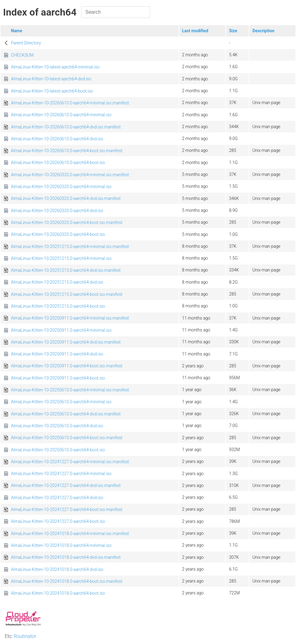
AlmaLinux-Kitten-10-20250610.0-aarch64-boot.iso (58, 450)
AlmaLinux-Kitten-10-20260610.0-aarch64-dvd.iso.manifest (66, 127)
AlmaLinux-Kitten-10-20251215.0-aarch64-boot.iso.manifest (67, 294)
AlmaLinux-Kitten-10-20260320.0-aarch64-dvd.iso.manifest (66, 198)
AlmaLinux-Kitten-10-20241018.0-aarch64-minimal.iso (61, 545)
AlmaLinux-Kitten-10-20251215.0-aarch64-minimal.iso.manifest (70, 247)
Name (17, 31)
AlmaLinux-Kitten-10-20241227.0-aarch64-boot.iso (58, 521)
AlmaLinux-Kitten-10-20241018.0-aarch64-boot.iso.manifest (67, 581)
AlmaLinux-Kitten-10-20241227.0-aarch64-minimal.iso (61, 474)
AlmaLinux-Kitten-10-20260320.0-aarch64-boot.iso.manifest (67, 222)
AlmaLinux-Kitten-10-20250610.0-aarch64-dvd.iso (57, 426)
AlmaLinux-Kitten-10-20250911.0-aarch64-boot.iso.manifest (67, 366)
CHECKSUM (22, 55)
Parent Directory (26, 43)
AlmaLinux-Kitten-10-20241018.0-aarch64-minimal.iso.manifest (70, 534)
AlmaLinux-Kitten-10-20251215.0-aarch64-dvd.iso (57, 282)
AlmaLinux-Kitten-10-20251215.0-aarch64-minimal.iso (61, 258)
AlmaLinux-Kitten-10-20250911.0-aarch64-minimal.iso (61, 330)
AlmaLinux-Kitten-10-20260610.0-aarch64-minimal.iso (61, 115)
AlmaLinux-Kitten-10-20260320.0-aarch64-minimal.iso (61, 187)
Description (263, 31)
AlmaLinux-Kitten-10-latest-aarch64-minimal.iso (55, 67)
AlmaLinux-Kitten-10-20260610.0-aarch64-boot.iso (58, 163)
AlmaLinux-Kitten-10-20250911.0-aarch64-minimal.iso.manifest (70, 318)
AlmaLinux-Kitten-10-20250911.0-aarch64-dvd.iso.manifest (66, 342)
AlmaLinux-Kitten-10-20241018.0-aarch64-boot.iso (58, 593)
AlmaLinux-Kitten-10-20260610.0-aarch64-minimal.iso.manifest (70, 103)
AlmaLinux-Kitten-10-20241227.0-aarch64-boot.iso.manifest (67, 509)
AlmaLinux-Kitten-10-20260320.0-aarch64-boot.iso (58, 234)
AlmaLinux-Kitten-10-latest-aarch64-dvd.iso (51, 79)
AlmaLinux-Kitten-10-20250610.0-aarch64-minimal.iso (61, 402)
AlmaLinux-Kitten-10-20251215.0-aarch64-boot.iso (58, 306)
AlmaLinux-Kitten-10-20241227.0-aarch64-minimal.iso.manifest (70, 462)
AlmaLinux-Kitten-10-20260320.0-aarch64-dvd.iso (57, 211)
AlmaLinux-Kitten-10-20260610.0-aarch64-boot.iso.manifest (67, 151)
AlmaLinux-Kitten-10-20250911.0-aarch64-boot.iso (58, 378)
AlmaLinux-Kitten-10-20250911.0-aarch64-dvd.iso (57, 354)
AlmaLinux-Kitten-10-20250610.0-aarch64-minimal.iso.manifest (70, 390)
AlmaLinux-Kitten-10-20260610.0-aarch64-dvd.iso (57, 139)
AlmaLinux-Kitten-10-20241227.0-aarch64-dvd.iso (57, 498)
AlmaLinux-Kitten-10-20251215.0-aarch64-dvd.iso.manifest (66, 270)
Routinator (25, 636)
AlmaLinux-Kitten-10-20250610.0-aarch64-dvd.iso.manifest (66, 414)
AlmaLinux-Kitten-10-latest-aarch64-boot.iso (52, 91)
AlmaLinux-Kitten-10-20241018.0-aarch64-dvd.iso (57, 569)
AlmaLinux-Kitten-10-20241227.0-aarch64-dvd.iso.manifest (66, 485)
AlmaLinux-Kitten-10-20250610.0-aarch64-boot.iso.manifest (67, 438)
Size (233, 31)
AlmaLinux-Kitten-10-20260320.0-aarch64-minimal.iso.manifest (70, 175)
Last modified (195, 31)
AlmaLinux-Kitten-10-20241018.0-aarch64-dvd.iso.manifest (66, 557)
